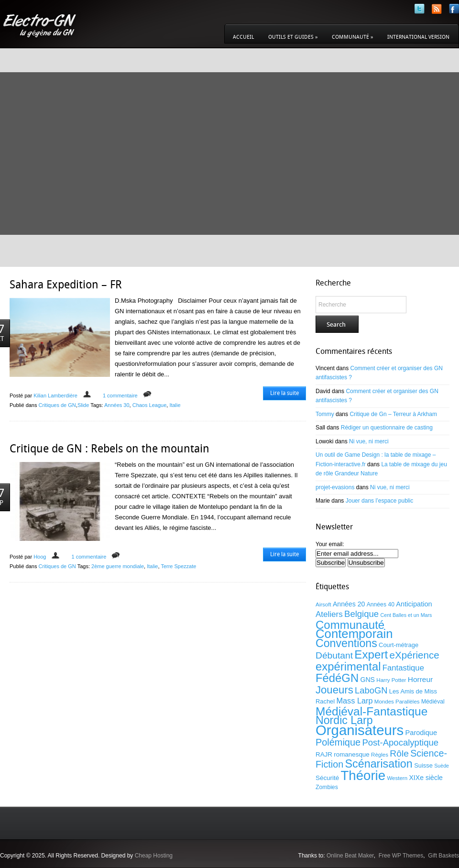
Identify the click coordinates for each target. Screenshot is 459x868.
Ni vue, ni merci (369, 441)
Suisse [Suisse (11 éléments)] (423, 765)
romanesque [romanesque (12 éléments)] (351, 754)
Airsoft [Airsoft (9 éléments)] (323, 604)
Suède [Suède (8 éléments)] (442, 766)
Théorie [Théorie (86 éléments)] (363, 775)
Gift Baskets (443, 856)
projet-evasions (335, 487)
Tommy (325, 414)
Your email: (330, 544)
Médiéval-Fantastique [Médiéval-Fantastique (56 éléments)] (372, 711)
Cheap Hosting (154, 856)
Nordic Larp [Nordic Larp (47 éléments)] (344, 720)
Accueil (243, 37)
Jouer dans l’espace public (379, 501)
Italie (175, 405)
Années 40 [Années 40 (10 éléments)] (381, 604)
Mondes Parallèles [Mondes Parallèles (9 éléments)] (397, 702)
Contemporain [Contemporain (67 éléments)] (354, 634)
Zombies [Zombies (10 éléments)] (327, 787)
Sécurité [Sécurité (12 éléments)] (327, 778)
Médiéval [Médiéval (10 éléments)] (433, 702)
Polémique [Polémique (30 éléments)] (338, 742)
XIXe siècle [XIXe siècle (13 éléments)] (426, 778)
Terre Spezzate (178, 566)
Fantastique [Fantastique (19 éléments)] (403, 668)
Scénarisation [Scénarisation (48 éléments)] (378, 764)
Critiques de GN (57, 405)
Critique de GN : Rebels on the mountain (109, 449)
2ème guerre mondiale (118, 566)
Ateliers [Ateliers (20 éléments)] (329, 614)
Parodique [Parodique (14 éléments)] (421, 733)
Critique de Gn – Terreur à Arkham (393, 414)
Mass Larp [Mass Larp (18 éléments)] (354, 701)
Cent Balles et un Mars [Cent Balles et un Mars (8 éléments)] (406, 615)
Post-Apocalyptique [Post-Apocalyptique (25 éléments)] (400, 742)
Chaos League (150, 405)
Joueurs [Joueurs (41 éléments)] (334, 690)
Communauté (352, 37)
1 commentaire (120, 396)
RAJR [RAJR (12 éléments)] (324, 754)
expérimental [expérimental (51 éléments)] (348, 666)
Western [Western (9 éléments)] (397, 778)
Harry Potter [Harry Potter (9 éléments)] (391, 680)
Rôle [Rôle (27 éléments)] (399, 753)
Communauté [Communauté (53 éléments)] (350, 625)
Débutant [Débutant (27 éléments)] (334, 655)
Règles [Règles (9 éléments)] (380, 755)
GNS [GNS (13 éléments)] (367, 680)
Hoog (40, 557)
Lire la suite (284, 393)
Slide (83, 405)
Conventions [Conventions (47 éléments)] (346, 643)
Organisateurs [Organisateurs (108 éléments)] (360, 730)
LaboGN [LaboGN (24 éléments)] (371, 690)
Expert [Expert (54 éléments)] (371, 654)
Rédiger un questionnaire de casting (387, 428)
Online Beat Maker (350, 856)
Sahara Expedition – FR (66, 285)
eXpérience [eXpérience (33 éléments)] (415, 655)
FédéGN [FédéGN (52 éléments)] (337, 678)
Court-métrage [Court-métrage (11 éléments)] (399, 645)
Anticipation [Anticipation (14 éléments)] (414, 604)
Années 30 (117, 405)
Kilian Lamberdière (55, 396)
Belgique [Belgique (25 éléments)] (361, 614)
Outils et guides (293, 37)
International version (418, 37)
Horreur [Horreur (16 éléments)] (420, 679)
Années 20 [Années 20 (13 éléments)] (349, 604)
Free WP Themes (401, 856)
